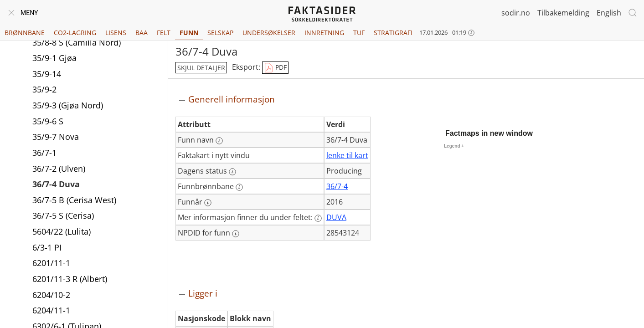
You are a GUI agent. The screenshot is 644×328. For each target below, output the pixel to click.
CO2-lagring (75, 33)
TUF (359, 33)
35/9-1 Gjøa (54, 59)
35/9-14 (47, 75)
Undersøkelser (269, 33)
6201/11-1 (51, 264)
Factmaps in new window (489, 133)
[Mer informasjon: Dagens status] (232, 172)
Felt (164, 33)
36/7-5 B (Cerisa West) (74, 201)
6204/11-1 (51, 311)
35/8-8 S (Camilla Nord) (77, 43)
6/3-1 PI (47, 248)
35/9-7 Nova (56, 138)
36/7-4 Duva (56, 185)
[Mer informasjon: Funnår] (208, 203)
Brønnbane (25, 33)
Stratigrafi (393, 33)
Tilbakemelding (563, 13)
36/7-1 (44, 154)
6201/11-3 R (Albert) (70, 280)
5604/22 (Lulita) (62, 232)
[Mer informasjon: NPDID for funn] (236, 234)
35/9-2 (44, 90)
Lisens (116, 33)
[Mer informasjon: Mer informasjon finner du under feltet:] (318, 218)
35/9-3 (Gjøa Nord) (68, 106)
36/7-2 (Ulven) (59, 169)
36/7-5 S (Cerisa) (63, 216)
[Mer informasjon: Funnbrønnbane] (239, 187)
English (609, 13)
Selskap (220, 33)
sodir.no (516, 13)
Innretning (324, 33)
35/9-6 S (48, 122)
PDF (275, 68)
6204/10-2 (51, 296)
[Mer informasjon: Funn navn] (219, 141)
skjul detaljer (201, 68)
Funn (189, 33)
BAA (142, 33)
